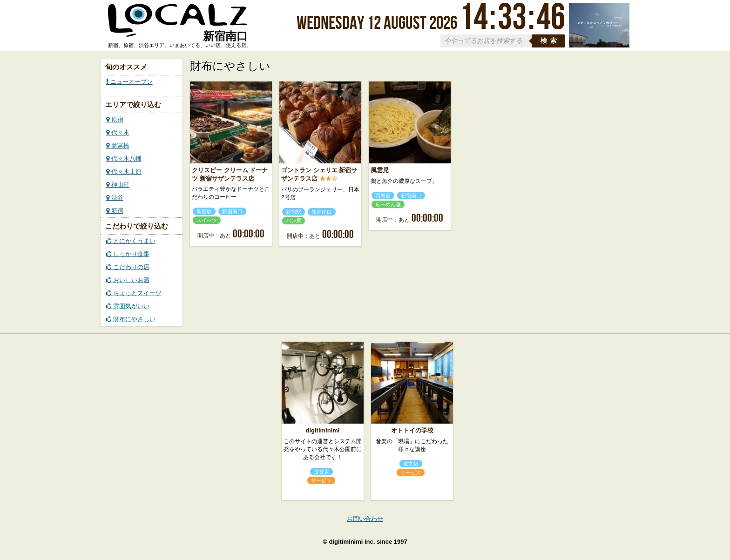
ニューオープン (129, 82)
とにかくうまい (131, 241)
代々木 (118, 132)
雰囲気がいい (128, 306)
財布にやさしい (131, 319)
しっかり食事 (128, 254)
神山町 (118, 185)
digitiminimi (323, 430)
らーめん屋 (388, 204)
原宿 (115, 119)
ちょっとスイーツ (134, 293)
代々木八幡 (124, 159)
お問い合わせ (365, 519)
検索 (550, 41)
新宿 (115, 211)
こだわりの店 (128, 267)
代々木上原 (124, 172)
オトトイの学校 (412, 430)
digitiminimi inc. (352, 542)
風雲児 (380, 170)
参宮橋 (118, 145)
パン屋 (294, 221)
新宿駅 (204, 211)
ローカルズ (178, 25)
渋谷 (115, 198)
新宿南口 (232, 211)
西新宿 (383, 196)
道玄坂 (321, 472)
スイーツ (207, 220)
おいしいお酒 (128, 280)
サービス (321, 480)
